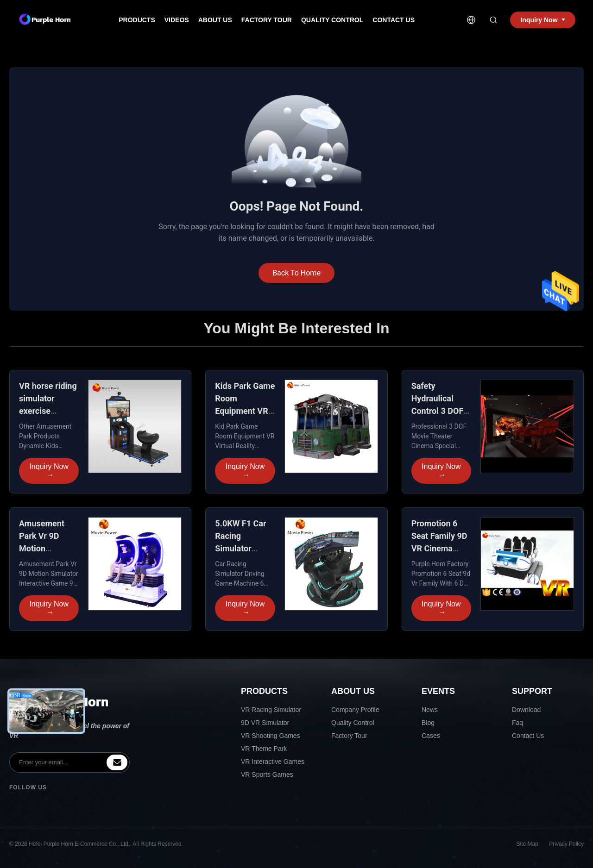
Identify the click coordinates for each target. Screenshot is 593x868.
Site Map (527, 844)
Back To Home (296, 273)
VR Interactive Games (273, 762)
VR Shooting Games (271, 736)
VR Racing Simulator (271, 710)
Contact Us (394, 20)
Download (526, 710)
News (430, 710)
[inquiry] (117, 762)
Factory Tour (267, 20)
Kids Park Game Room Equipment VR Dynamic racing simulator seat (245, 411)
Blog (428, 723)
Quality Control (332, 20)
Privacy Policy (566, 844)
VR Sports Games (267, 774)
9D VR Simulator (265, 723)
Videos (177, 20)
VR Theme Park (264, 749)
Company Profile (355, 710)
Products (137, 20)
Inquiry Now (49, 471)
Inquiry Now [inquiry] (543, 20)
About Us (215, 20)
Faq (517, 723)
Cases (431, 736)
